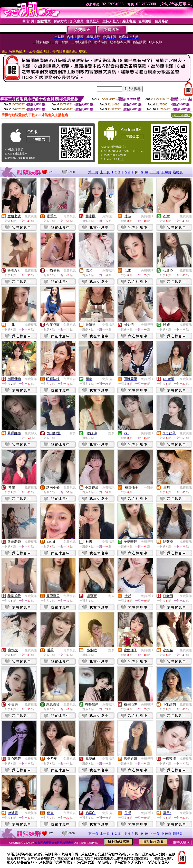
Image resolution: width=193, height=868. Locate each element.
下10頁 (166, 172)
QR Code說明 (181, 115)
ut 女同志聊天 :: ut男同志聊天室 (54, 843)
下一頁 (154, 172)
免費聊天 (31, 433)
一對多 (71, 433)
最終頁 (178, 172)
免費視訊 (31, 216)
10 (146, 172)
